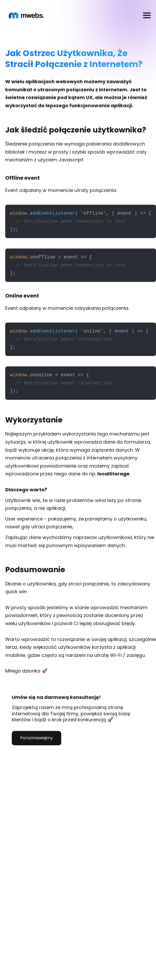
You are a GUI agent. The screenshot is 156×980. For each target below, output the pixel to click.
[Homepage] (26, 16)
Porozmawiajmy (37, 738)
